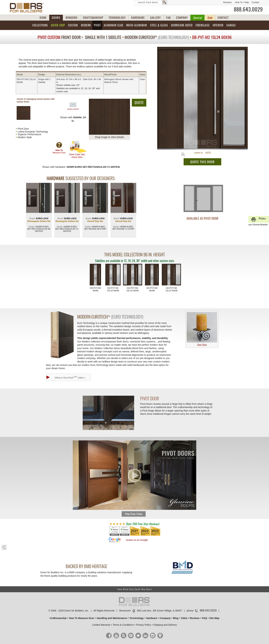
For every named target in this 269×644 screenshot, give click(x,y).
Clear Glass (202, 329)
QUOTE (139, 103)
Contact (255, 2)
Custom (73, 25)
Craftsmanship (58, 618)
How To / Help (242, 2)
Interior (218, 25)
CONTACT (223, 18)
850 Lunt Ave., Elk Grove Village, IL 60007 (160, 611)
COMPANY (182, 18)
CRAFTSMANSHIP (93, 18)
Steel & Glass (159, 25)
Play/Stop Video (134, 514)
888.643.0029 (248, 9)
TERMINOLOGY (117, 18)
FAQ (168, 18)
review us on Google (137, 540)
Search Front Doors (151, 3)
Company (165, 618)
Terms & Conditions (123, 625)
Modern (86, 25)
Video (184, 618)
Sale (210, 18)
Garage (231, 25)
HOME (43, 18)
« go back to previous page (4, 547)
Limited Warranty (101, 625)
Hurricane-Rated (182, 25)
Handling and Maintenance (112, 618)
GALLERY (155, 18)
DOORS (56, 18)
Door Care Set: (78, 150)
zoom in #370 (202, 153)
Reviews (227, 2)
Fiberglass (203, 25)
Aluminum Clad (113, 25)
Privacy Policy (144, 625)
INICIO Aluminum (137, 25)
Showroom (125, 611)
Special (197, 18)
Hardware (152, 618)
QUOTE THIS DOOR (202, 162)
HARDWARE (138, 18)
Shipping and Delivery (165, 625)
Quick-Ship (58, 25)
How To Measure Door (82, 618)
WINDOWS (72, 18)
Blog (176, 618)
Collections (40, 25)
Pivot (97, 25)
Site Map (214, 618)
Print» (258, 220)
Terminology (137, 618)
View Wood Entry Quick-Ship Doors (135, 589)
